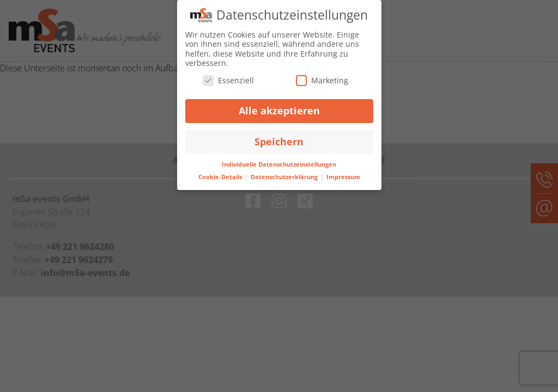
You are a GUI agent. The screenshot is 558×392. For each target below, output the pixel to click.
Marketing (322, 80)
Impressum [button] (343, 176)
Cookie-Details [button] (221, 176)
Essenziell (228, 80)
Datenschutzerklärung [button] (285, 176)
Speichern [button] (279, 142)
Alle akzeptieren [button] (279, 111)
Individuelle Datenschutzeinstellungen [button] (279, 164)
